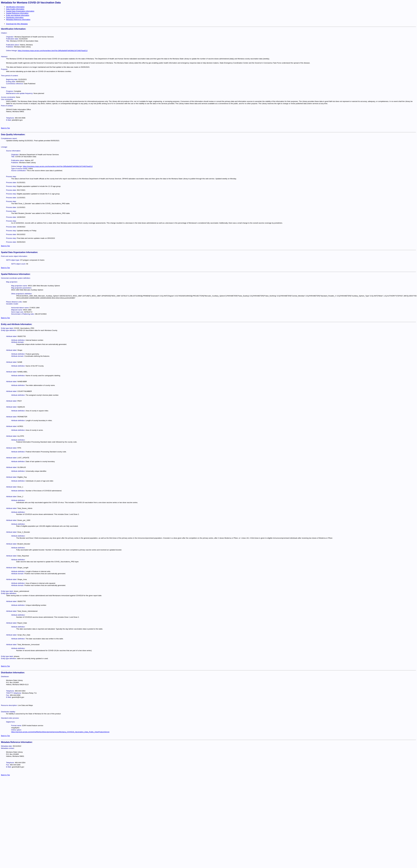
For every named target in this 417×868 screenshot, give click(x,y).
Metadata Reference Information (18, 19)
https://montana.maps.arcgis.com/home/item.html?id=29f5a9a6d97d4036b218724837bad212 (53, 51)
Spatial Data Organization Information (20, 11)
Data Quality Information (15, 9)
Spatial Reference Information (17, 13)
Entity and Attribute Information (18, 15)
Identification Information (15, 7)
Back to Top (5, 128)
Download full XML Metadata (17, 24)
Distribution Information (15, 17)
